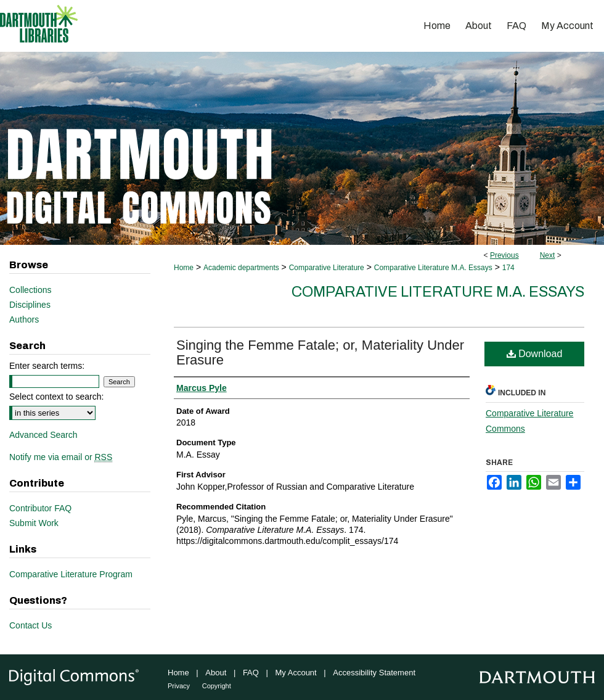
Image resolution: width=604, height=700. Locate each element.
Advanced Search (43, 435)
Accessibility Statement (374, 673)
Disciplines (30, 305)
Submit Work (34, 523)
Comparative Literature (327, 268)
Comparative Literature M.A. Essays (433, 268)
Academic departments (241, 268)
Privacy (179, 686)
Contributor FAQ (40, 508)
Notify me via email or (61, 457)
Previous (504, 255)
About (216, 673)
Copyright (217, 686)
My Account (296, 673)
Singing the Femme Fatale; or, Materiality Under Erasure (320, 352)
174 (508, 268)
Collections (30, 290)
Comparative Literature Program (71, 574)
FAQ (251, 673)
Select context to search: (56, 397)
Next (548, 255)
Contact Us (31, 625)
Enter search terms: (47, 366)
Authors (24, 319)
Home (184, 268)
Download (535, 354)
